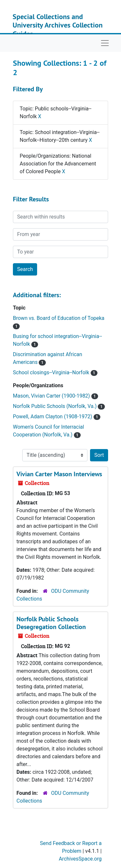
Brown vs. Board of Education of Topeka (59, 318)
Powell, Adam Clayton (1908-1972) (53, 417)
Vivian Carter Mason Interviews (59, 474)
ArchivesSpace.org (80, 859)
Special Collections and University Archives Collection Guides (58, 25)
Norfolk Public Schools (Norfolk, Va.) (55, 406)
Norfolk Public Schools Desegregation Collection (51, 623)
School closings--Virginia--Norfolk (52, 372)
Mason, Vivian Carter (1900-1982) (52, 396)
